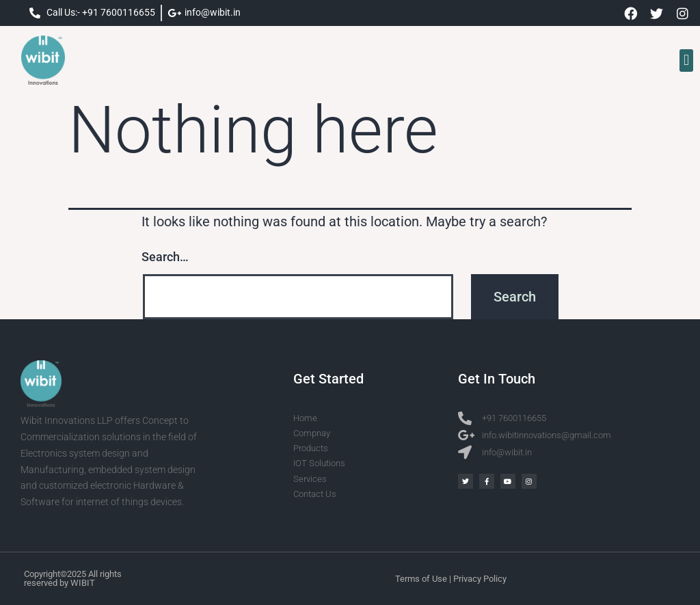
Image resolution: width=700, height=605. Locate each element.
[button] (686, 60)
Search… (165, 257)
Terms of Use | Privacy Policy (451, 579)
